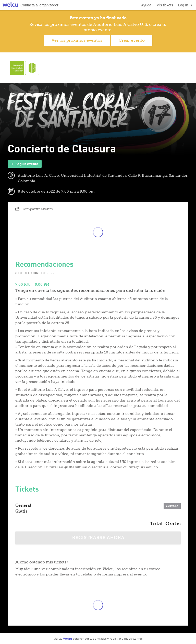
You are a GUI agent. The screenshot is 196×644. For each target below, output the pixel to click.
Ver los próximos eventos (77, 40)
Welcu (10, 5)
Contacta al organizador (39, 5)
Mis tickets (165, 5)
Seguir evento (24, 164)
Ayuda (146, 5)
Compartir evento (34, 209)
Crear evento (132, 40)
